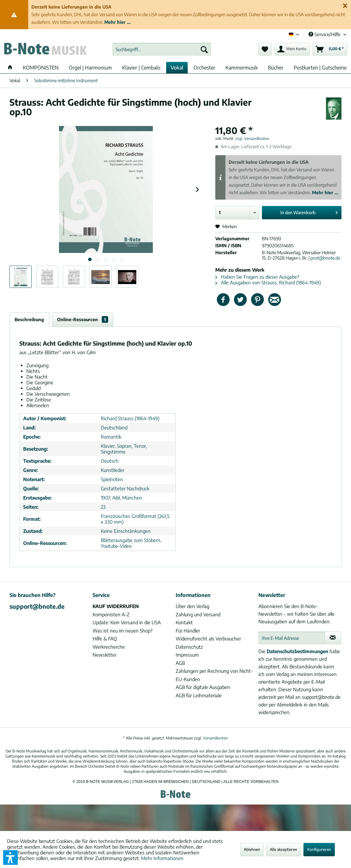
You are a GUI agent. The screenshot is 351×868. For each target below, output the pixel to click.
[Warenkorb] (330, 49)
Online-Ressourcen (83, 319)
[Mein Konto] (292, 49)
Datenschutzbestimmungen (297, 651)
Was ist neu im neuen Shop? (123, 631)
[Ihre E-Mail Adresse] (292, 638)
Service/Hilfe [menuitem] (325, 34)
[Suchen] (204, 49)
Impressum (187, 655)
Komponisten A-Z (111, 614)
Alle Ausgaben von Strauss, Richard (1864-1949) (268, 282)
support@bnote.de (37, 606)
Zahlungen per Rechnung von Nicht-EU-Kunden (214, 675)
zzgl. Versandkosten (252, 139)
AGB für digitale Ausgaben (203, 687)
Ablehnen (252, 849)
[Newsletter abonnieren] (333, 638)
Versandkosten (215, 738)
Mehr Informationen (162, 858)
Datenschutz (189, 647)
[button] (10, 858)
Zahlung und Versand (198, 614)
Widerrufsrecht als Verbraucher (208, 639)
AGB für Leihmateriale (199, 695)
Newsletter (104, 655)
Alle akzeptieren (283, 849)
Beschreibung (29, 319)
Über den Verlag (192, 606)
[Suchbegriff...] (162, 49)
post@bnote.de (325, 258)
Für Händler (188, 631)
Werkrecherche (109, 647)
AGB (180, 663)
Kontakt (184, 622)
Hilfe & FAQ (105, 639)
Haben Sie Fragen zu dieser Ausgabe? (257, 277)
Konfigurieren (319, 849)
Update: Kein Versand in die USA (127, 622)
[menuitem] (162, 49)
